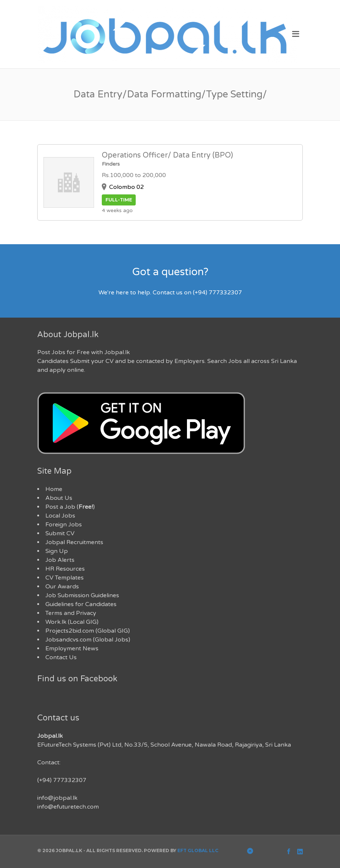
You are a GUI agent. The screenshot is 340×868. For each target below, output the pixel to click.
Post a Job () (70, 507)
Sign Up (57, 551)
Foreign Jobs (64, 525)
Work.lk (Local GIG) (72, 622)
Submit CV (60, 533)
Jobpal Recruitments (74, 542)
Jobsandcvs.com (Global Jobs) (88, 640)
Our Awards (62, 587)
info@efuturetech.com (68, 807)
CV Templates (65, 578)
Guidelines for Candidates (81, 604)
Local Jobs (60, 516)
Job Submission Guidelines (82, 595)
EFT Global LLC (198, 850)
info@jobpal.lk (57, 798)
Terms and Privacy (71, 613)
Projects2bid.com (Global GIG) (88, 631)
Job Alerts (60, 560)
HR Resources (65, 569)
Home (54, 489)
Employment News (72, 649)
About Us (59, 498)
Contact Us (61, 657)
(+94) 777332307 (62, 780)
